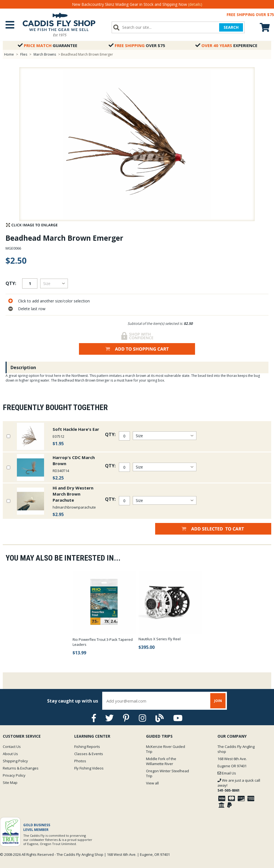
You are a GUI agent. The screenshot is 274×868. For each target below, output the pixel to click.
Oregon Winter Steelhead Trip (167, 773)
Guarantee (48, 45)
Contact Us (12, 747)
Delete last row (32, 309)
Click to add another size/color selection (54, 301)
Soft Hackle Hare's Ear (76, 429)
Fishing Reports (87, 747)
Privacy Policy (14, 775)
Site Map (10, 783)
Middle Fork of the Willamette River (161, 761)
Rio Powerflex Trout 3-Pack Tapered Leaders (103, 642)
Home (9, 54)
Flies (24, 54)
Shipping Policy (15, 761)
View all (152, 783)
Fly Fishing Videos (89, 768)
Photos (80, 761)
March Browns (45, 54)
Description (23, 367)
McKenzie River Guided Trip (166, 749)
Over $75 (137, 45)
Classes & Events (89, 754)
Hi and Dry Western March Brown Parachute (73, 494)
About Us (10, 754)
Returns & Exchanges (21, 768)
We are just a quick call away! (239, 785)
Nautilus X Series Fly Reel (160, 639)
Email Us (227, 773)
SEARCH (231, 27)
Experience (226, 45)
